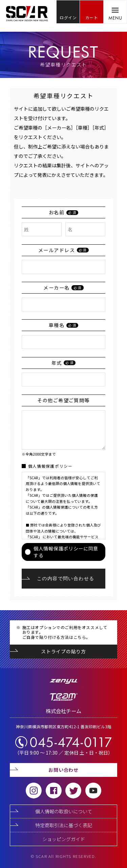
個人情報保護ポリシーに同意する (62, 552)
